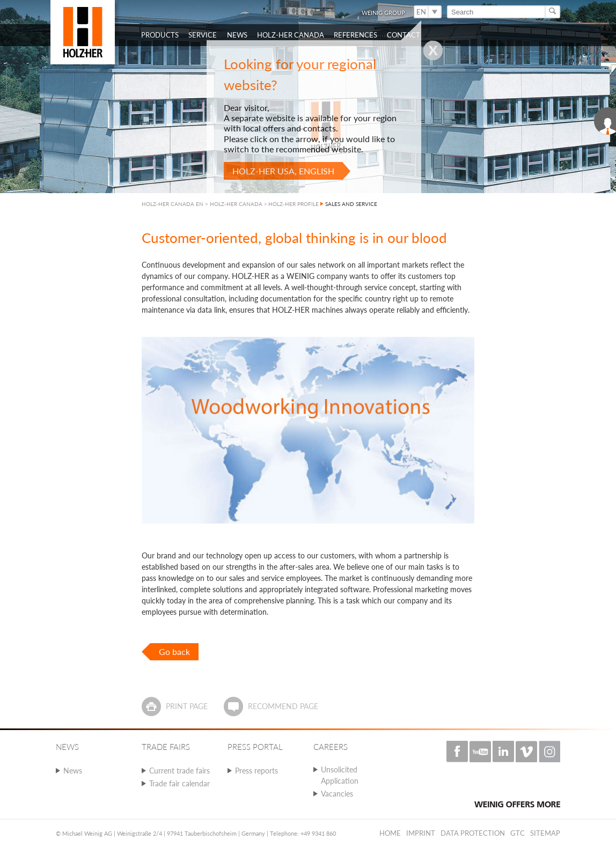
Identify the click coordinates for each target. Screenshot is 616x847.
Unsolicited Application (340, 775)
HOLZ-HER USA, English (283, 171)
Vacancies (337, 794)
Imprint (421, 833)
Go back (174, 651)
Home (390, 833)
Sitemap (545, 833)
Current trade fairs (179, 771)
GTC (518, 833)
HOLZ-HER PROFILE (294, 204)
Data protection (473, 833)
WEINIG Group (383, 13)
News (73, 771)
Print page (187, 706)
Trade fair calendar (179, 783)
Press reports (256, 771)
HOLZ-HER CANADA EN (173, 204)
